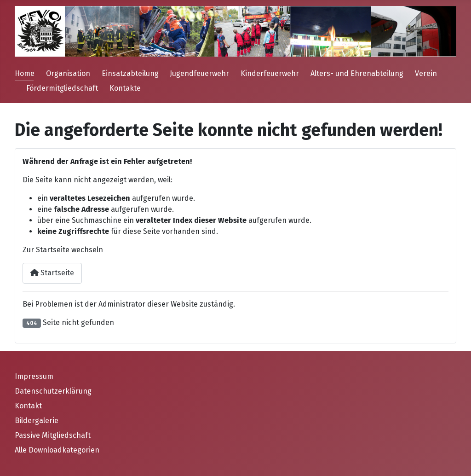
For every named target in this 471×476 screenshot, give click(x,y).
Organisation (68, 73)
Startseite (52, 273)
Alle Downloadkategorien (57, 450)
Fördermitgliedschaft (62, 88)
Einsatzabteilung (130, 73)
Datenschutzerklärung (53, 391)
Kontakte (125, 88)
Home (25, 73)
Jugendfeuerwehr (199, 73)
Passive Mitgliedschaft (53, 435)
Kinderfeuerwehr (270, 73)
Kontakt (28, 406)
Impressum (34, 376)
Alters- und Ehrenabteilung (357, 73)
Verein (426, 73)
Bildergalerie (37, 421)
